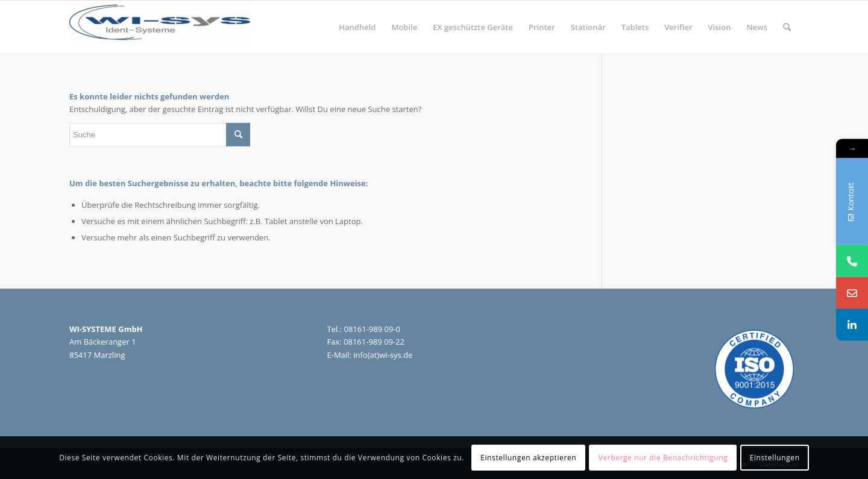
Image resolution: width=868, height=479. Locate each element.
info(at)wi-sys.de (383, 355)
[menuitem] (357, 27)
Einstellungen (775, 458)
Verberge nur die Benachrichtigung (663, 458)
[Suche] (787, 27)
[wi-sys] (160, 27)
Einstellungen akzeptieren (528, 458)
